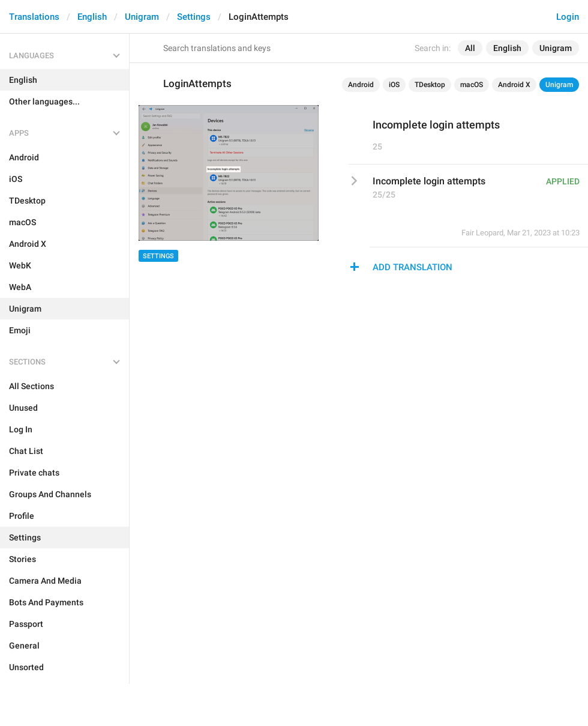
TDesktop (430, 85)
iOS (394, 85)
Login (568, 17)
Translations (34, 17)
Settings (194, 17)
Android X (514, 85)
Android (361, 85)
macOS (472, 85)
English (92, 17)
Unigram (142, 17)
